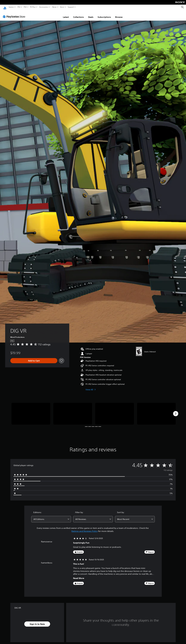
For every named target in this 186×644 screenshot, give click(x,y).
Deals (91, 15)
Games (11, 7)
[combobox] (51, 517)
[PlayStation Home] (5, 7)
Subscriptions (104, 15)
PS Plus (33, 7)
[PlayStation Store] (15, 14)
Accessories (44, 7)
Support (71, 7)
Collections (78, 15)
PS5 (19, 7)
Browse (119, 15)
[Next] (176, 411)
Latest (66, 15)
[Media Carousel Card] (31, 411)
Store (62, 7)
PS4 (25, 7)
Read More (79, 576)
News (54, 7)
